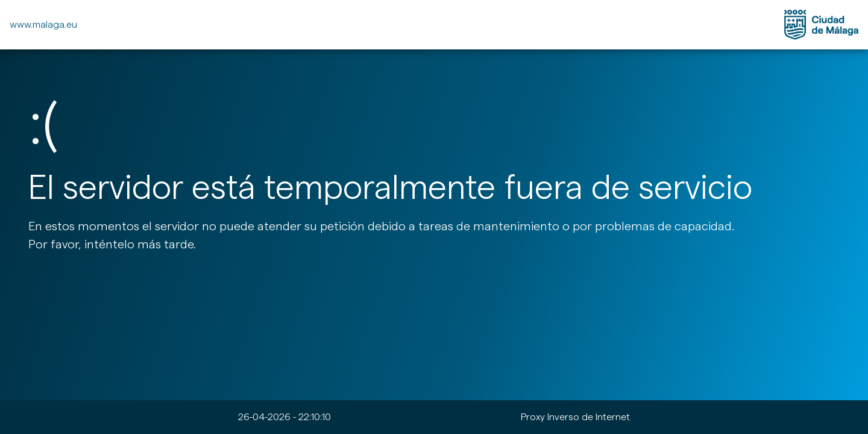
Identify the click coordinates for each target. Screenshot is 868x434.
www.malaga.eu (43, 24)
